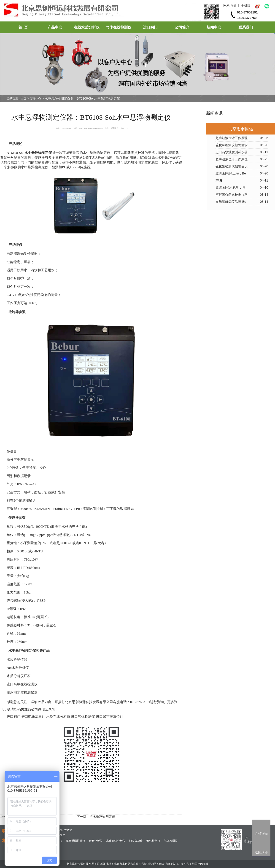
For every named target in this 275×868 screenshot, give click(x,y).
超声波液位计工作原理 (232, 138)
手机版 (246, 5)
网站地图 (230, 5)
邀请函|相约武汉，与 (230, 187)
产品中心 (55, 27)
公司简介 (182, 27)
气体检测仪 (171, 841)
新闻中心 (214, 27)
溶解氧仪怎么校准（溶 (232, 195)
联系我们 (246, 27)
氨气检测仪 (153, 841)
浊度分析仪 (136, 841)
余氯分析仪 (96, 841)
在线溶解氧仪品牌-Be (231, 202)
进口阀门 (150, 27)
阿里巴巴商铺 (200, 864)
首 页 (23, 27)
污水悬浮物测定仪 (102, 817)
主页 (24, 99)
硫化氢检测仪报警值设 (232, 145)
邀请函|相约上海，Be (231, 173)
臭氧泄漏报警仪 (75, 841)
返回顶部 (261, 852)
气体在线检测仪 (119, 27)
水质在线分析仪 (116, 841)
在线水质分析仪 (87, 27)
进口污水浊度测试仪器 (232, 152)
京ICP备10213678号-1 (178, 864)
